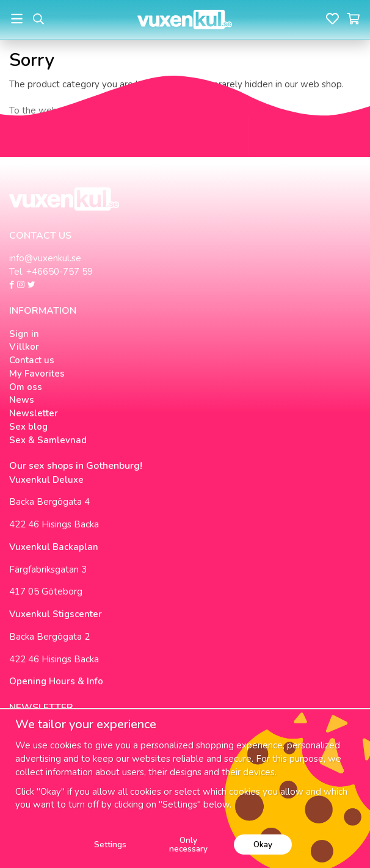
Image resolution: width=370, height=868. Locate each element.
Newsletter (34, 413)
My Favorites (37, 374)
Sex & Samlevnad (48, 440)
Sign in (24, 334)
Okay (263, 844)
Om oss (26, 387)
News (22, 400)
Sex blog (28, 427)
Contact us (32, 360)
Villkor (24, 347)
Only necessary (188, 844)
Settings (110, 844)
